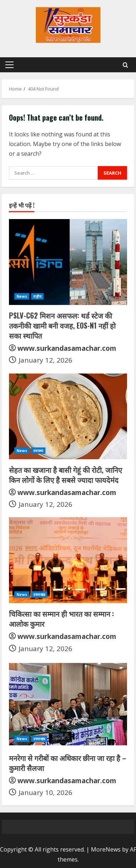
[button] (9, 65)
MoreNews (106, 849)
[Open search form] (125, 65)
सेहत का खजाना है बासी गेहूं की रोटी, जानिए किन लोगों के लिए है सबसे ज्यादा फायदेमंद (65, 475)
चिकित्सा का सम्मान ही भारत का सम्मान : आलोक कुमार (61, 619)
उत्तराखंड (39, 595)
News (22, 296)
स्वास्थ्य (38, 451)
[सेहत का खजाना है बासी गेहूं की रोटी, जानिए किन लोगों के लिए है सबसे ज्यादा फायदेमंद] (68, 416)
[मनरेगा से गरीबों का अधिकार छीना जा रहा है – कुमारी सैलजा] (68, 704)
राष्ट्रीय (37, 296)
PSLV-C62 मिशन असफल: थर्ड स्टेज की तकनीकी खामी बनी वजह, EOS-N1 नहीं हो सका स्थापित (62, 325)
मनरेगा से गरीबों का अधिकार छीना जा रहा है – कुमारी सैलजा (68, 763)
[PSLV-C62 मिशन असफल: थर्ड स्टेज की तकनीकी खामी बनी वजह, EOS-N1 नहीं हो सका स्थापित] (68, 262)
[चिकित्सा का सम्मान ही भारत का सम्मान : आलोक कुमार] (68, 560)
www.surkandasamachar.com (67, 348)
